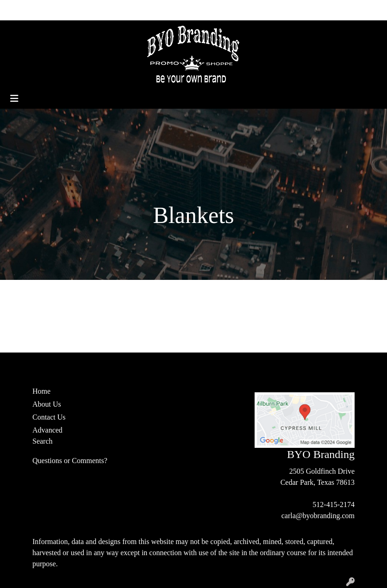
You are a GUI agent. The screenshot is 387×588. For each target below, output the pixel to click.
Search (293, 10)
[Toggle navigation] (14, 99)
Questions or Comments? (70, 461)
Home (18, 10)
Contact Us (85, 10)
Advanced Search (47, 436)
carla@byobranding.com (318, 516)
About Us (48, 10)
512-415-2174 (334, 504)
